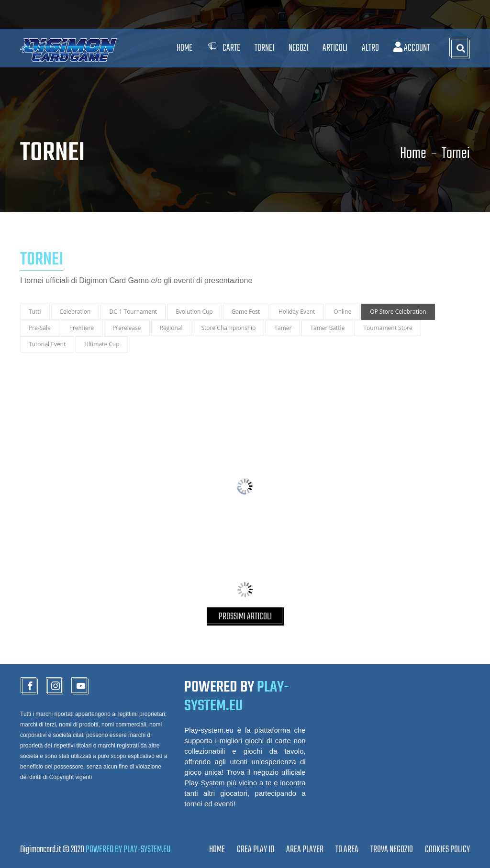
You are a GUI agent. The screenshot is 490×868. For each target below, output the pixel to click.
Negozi (298, 48)
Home (184, 48)
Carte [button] (223, 48)
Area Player (305, 850)
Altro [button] (370, 48)
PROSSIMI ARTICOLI (245, 617)
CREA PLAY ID (256, 850)
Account (412, 48)
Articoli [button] (335, 48)
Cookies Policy (447, 850)
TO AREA (347, 850)
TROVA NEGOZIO (392, 850)
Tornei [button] (264, 48)
